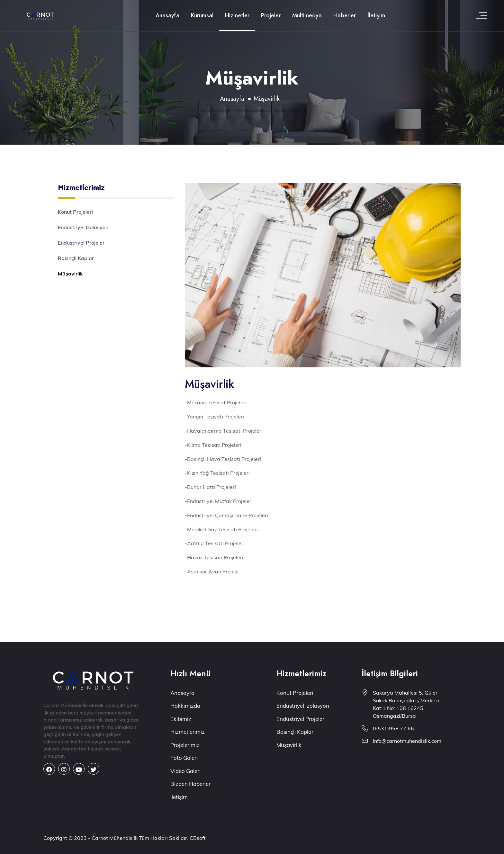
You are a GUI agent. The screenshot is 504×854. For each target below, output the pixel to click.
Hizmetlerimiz (188, 732)
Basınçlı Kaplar (76, 258)
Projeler (271, 15)
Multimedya (307, 15)
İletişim (376, 15)
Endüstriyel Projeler (81, 243)
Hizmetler (237, 15)
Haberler (345, 15)
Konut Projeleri (75, 212)
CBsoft (198, 838)
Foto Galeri (184, 758)
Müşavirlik (70, 274)
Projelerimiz (185, 745)
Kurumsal (202, 15)
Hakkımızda (185, 706)
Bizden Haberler (190, 784)
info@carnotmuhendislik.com (407, 741)
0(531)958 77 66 (393, 728)
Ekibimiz (181, 719)
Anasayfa (167, 15)
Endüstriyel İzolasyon (83, 227)
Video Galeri (185, 771)
